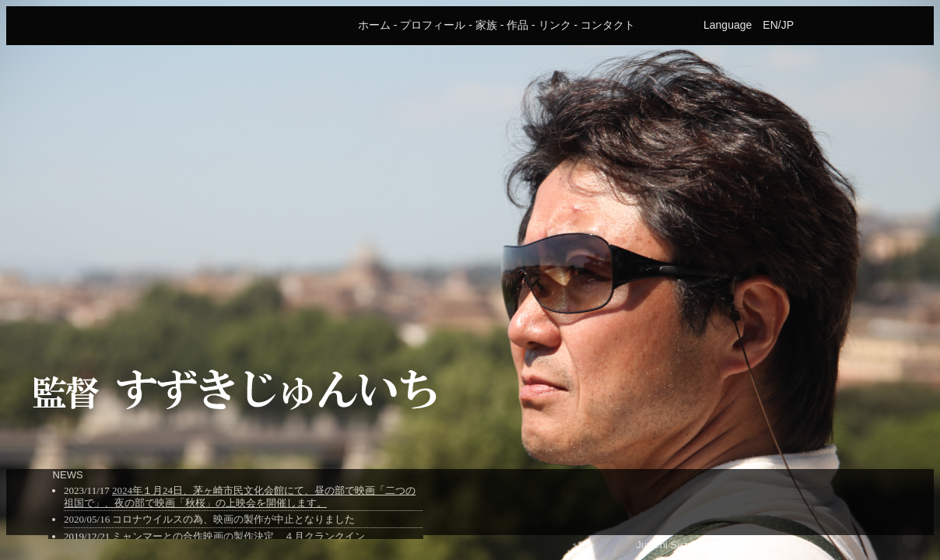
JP (787, 25)
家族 (486, 25)
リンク (555, 25)
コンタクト (608, 25)
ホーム (374, 25)
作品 (517, 25)
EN (770, 25)
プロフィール (433, 25)
